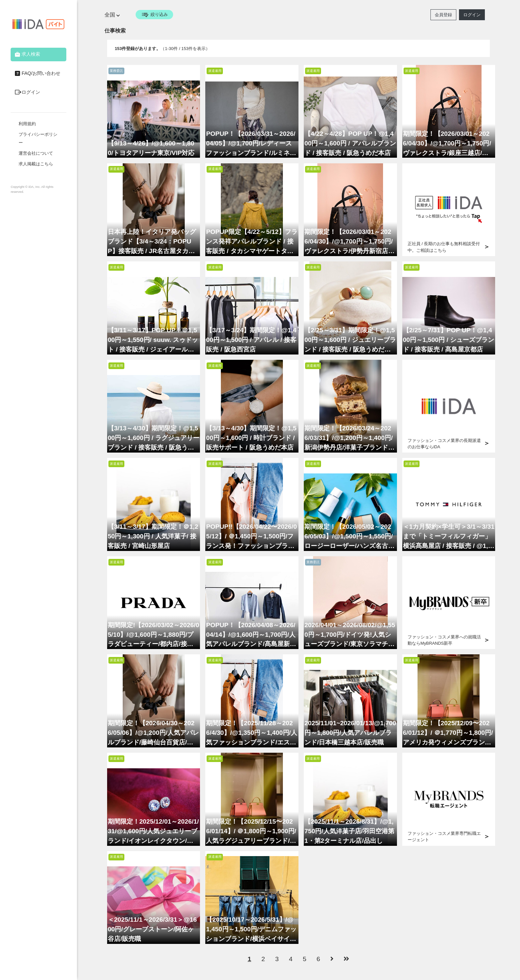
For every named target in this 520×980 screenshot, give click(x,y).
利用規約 (27, 124)
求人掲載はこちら (36, 164)
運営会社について (36, 153)
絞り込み (154, 15)
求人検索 (27, 54)
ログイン (27, 92)
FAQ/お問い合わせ (37, 73)
